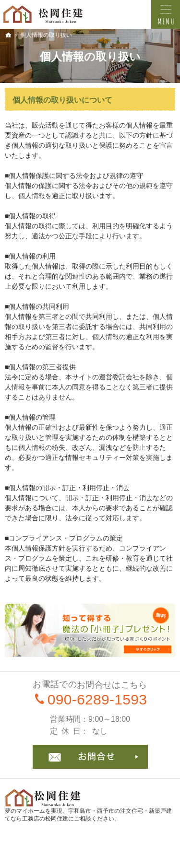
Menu (166, 14)
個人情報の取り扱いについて (62, 100)
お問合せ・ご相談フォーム (90, 757)
